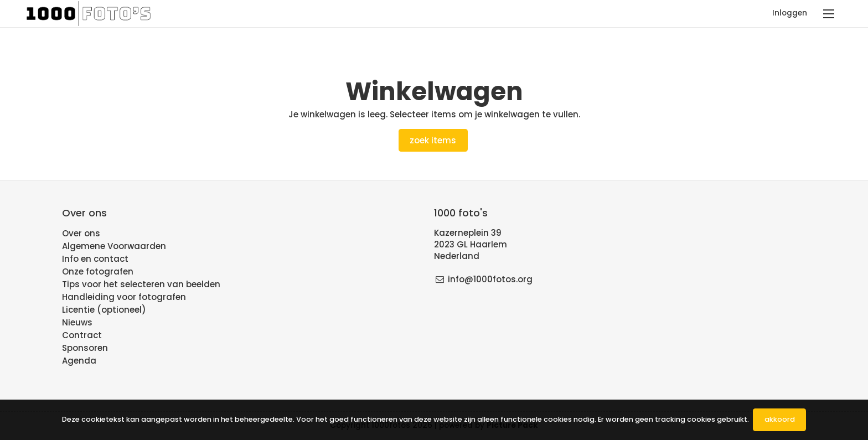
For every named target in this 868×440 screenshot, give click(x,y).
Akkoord (780, 419)
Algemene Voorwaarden (114, 246)
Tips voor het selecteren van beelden (141, 284)
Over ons (81, 233)
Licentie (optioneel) (104, 310)
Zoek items (433, 140)
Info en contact (95, 259)
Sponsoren (85, 348)
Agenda (79, 361)
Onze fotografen (98, 271)
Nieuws (77, 322)
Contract (82, 335)
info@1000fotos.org (490, 279)
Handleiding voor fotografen (124, 297)
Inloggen (790, 13)
